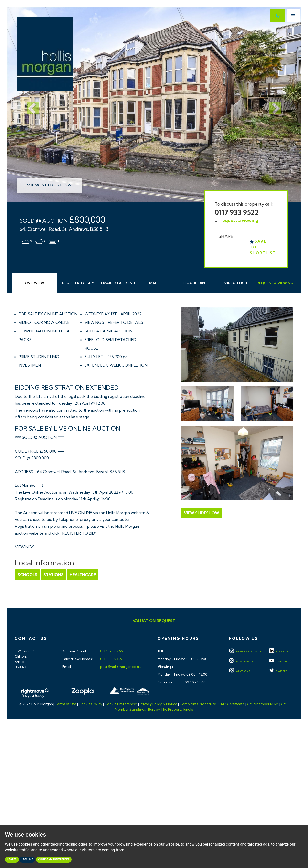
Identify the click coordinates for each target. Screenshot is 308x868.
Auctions (240, 671)
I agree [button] (12, 860)
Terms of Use (66, 704)
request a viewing (239, 220)
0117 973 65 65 (111, 651)
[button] (29, 105)
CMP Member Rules (263, 704)
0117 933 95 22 (111, 659)
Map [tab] (153, 283)
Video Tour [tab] (236, 283)
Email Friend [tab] (118, 283)
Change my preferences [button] (54, 860)
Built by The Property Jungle (171, 709)
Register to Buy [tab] (78, 283)
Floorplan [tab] (194, 283)
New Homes (241, 661)
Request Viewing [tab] (275, 283)
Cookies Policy (90, 704)
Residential (246, 652)
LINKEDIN (279, 652)
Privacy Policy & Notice (159, 704)
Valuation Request (154, 621)
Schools (27, 575)
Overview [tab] (34, 283)
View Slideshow (50, 185)
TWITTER (278, 671)
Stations (53, 575)
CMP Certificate (232, 704)
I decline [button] (27, 860)
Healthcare (83, 575)
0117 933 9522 (237, 212)
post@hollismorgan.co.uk (120, 667)
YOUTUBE (279, 661)
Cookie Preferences (121, 704)
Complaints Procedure (198, 704)
